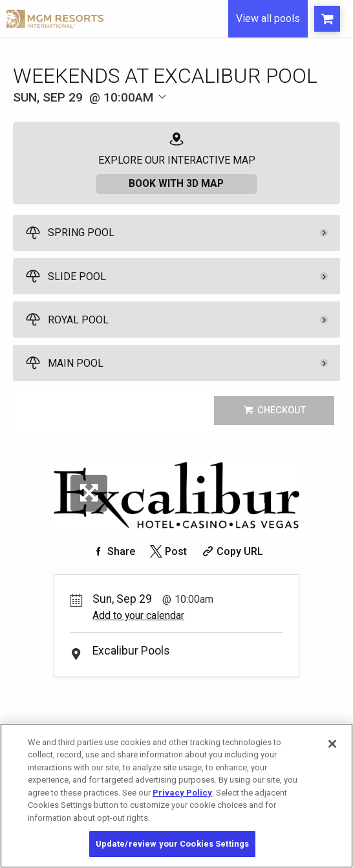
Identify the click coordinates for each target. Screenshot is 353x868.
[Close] (332, 744)
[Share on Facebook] (112, 553)
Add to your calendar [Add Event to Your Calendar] (138, 617)
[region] (176, 796)
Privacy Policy (182, 793)
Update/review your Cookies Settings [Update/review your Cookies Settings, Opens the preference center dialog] (173, 844)
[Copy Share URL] (231, 553)
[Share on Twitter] (167, 553)
